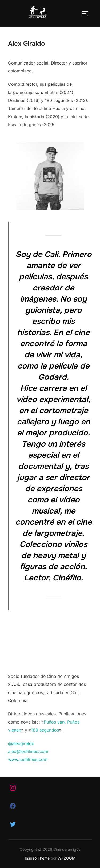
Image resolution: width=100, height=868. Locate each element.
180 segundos (45, 730)
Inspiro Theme (37, 858)
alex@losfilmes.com (28, 751)
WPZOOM (67, 858)
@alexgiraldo (21, 743)
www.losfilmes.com (28, 759)
